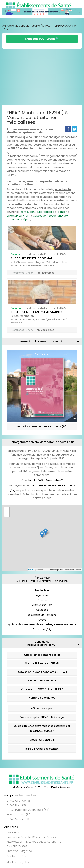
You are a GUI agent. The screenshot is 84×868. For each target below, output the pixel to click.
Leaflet (31, 570)
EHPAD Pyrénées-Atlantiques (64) (28, 810)
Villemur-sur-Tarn (18, 216)
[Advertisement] (42, 77)
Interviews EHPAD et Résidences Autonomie (34, 842)
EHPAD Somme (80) (19, 815)
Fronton (62, 212)
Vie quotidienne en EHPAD (42, 663)
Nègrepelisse (46, 212)
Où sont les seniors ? (42, 681)
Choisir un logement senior (42, 655)
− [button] (7, 514)
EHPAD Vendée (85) (19, 819)
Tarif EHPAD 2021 (17, 846)
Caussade (39, 216)
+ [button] (7, 509)
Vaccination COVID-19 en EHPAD (42, 689)
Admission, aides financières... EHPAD (42, 672)
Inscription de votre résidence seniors (31, 837)
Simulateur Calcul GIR (42, 740)
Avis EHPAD (13, 832)
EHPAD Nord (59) (17, 805)
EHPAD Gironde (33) (19, 801)
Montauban (27, 212)
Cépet (26, 219)
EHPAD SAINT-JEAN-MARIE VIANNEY (37, 312)
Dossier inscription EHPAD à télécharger (42, 717)
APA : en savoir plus (42, 708)
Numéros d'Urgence (42, 698)
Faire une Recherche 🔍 (42, 39)
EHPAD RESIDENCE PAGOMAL (32, 258)
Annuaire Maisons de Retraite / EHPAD (26, 26)
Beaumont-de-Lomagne (42, 615)
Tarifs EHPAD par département (42, 749)
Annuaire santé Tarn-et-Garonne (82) (42, 426)
